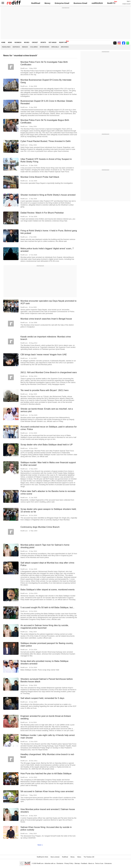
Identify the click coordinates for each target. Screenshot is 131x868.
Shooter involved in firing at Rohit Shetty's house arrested (48, 195)
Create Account (126, 4)
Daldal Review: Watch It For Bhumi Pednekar (42, 213)
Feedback (84, 863)
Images (25, 47)
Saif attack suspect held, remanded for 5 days (42, 698)
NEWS (10, 42)
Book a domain (55, 857)
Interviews (44, 47)
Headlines (6, 47)
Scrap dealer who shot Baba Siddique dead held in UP (47, 445)
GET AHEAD (53, 42)
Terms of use (99, 863)
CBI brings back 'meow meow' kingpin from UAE (44, 355)
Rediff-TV (111, 3)
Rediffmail (36, 3)
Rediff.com (40, 863)
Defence (16, 47)
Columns (34, 47)
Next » (40, 845)
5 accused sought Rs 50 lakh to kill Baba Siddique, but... (47, 607)
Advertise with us (50, 863)
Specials (55, 47)
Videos (79, 857)
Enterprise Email (62, 3)
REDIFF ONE (63, 42)
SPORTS (43, 42)
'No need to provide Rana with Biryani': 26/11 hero (44, 390)
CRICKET (35, 42)
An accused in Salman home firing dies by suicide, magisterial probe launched (45, 627)
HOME (3, 42)
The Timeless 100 (89, 857)
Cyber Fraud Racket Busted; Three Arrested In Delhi (45, 141)
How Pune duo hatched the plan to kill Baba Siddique (46, 774)
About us (91, 863)
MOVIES (27, 42)
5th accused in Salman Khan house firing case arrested (47, 791)
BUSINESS (18, 42)
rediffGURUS (97, 3)
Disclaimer (60, 863)
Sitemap (77, 863)
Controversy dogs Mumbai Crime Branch (40, 527)
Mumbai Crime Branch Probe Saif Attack (40, 177)
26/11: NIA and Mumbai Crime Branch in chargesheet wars (49, 372)
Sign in (129, 1)
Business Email (80, 3)
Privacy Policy (69, 863)
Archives (65, 47)
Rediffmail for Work (42, 857)
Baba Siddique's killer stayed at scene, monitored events (48, 590)
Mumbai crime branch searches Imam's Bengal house (46, 319)
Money (47, 3)
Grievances (108, 863)
